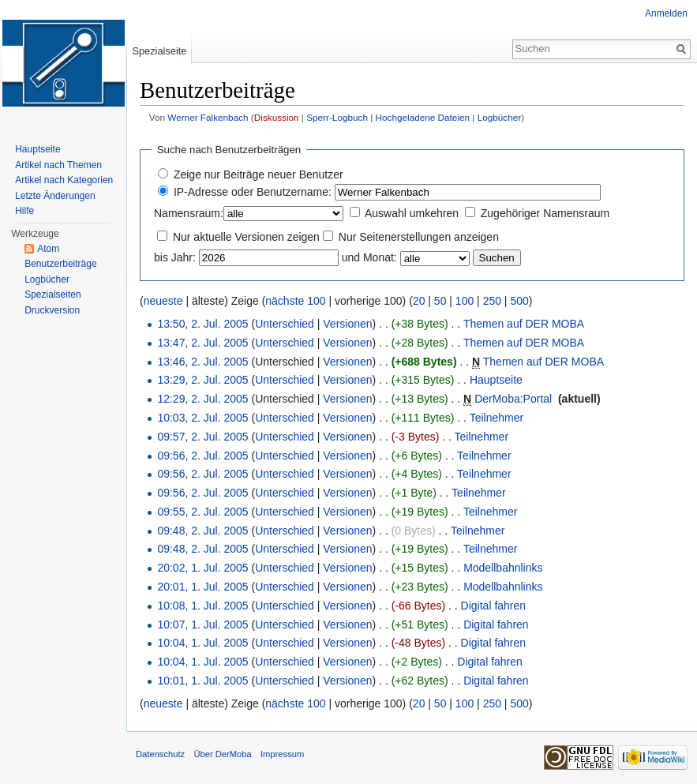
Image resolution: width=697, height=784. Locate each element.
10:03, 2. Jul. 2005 (202, 418)
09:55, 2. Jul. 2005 (202, 512)
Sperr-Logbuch (337, 117)
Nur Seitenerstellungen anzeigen (419, 237)
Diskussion (277, 117)
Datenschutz (160, 754)
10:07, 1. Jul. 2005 (202, 625)
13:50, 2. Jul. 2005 (202, 324)
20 (419, 301)
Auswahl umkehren (412, 213)
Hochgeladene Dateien (423, 117)
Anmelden (666, 13)
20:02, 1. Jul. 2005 (202, 568)
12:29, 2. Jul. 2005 (202, 399)
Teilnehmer (497, 418)
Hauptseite (496, 380)
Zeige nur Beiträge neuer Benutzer (259, 174)
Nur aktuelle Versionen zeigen (246, 237)
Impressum (282, 754)
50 (440, 301)
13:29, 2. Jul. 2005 (202, 380)
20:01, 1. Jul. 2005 (202, 587)
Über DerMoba (222, 754)
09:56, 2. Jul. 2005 (202, 456)
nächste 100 (295, 301)
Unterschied (285, 324)
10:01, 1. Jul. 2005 (202, 681)
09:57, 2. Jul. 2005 (202, 437)
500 (519, 301)
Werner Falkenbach (208, 117)
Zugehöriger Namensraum (545, 213)
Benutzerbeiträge (60, 264)
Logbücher (500, 117)
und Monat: (369, 257)
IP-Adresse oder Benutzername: (253, 192)
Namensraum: (189, 213)
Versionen (347, 324)
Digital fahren (494, 606)
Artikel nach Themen (58, 165)
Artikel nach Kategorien (64, 180)
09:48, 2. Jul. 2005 (202, 531)
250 (492, 301)
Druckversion (52, 310)
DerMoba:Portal (513, 399)
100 (465, 301)
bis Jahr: (175, 257)
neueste (163, 301)
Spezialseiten (52, 294)
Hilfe (24, 211)
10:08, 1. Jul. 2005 (202, 606)
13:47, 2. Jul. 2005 (202, 343)
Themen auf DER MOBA (524, 324)
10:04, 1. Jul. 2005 (202, 643)
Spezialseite (159, 51)
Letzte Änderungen (55, 196)
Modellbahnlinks (503, 568)
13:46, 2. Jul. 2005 (202, 362)
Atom (48, 249)
